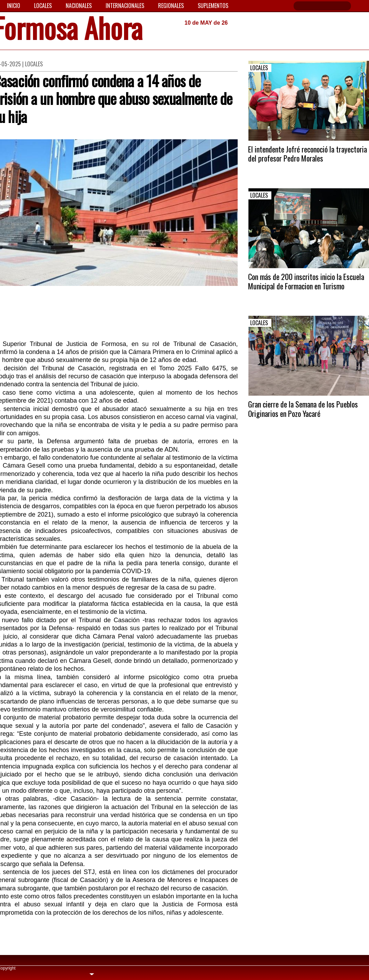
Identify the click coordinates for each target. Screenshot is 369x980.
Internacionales (125, 6)
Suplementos (213, 6)
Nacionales (79, 6)
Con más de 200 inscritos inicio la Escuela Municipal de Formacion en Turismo (306, 281)
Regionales (171, 6)
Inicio (14, 6)
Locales (43, 6)
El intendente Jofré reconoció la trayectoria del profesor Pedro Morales (307, 154)
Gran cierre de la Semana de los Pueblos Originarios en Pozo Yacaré (303, 409)
